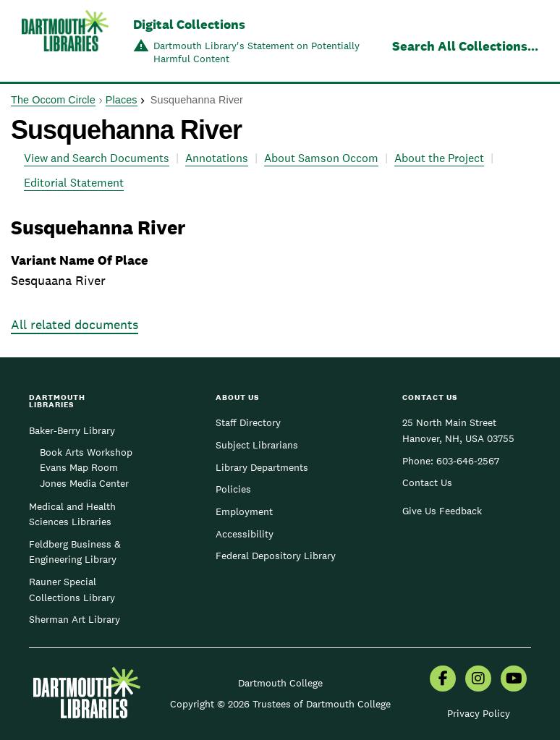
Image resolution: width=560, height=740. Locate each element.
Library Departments (262, 467)
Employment (244, 511)
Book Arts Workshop (86, 452)
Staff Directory (248, 422)
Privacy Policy (479, 713)
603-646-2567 (468, 461)
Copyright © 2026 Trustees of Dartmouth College (280, 704)
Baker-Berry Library (72, 430)
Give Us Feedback (442, 511)
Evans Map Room (79, 467)
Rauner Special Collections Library (72, 590)
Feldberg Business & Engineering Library (75, 552)
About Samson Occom (321, 158)
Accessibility (245, 534)
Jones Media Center (84, 483)
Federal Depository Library (276, 556)
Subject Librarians (257, 445)
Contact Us (427, 482)
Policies (233, 489)
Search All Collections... (465, 46)
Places (122, 100)
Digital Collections (189, 24)
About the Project (439, 158)
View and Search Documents (97, 158)
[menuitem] (443, 680)
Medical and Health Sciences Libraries (72, 514)
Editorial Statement (74, 183)
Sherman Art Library (75, 619)
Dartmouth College (280, 683)
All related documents (75, 324)
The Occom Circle (53, 100)
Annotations (217, 158)
